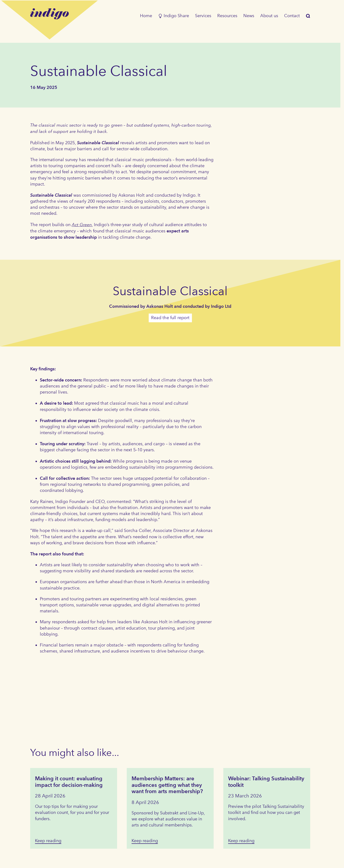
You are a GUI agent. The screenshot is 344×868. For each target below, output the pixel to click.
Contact (292, 16)
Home (146, 16)
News (249, 16)
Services (203, 16)
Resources (227, 16)
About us (269, 16)
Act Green (82, 225)
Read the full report (170, 318)
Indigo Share (174, 16)
